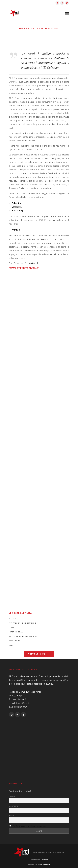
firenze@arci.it (31, 263)
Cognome (14, 806)
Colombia (17, 207)
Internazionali (16, 632)
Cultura (13, 627)
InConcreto (45, 865)
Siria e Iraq (17, 211)
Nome (12, 796)
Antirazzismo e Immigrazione (23, 623)
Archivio (16, 230)
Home (22, 28)
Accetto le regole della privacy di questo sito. (29, 826)
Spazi (11, 645)
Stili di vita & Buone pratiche (23, 636)
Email (11, 816)
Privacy (45, 860)
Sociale (12, 619)
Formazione (14, 641)
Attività (33, 28)
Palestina (17, 203)
